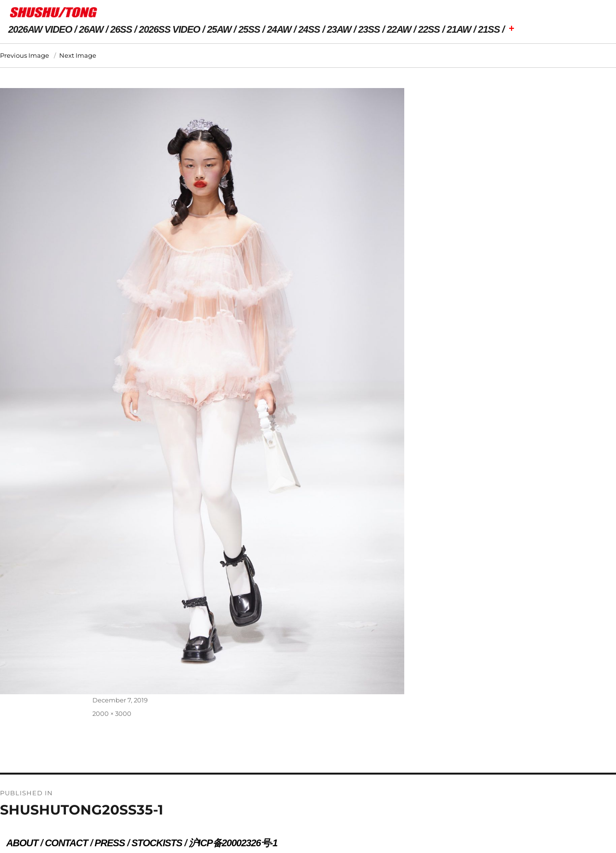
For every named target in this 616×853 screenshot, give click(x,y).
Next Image (78, 55)
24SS (309, 29)
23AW (339, 29)
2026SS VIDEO (170, 29)
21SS (489, 29)
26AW (91, 29)
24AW (279, 29)
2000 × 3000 (112, 713)
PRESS (109, 843)
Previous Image (25, 55)
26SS (121, 29)
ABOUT (22, 843)
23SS (369, 29)
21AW (459, 29)
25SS (249, 29)
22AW (399, 29)
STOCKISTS (157, 843)
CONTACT (66, 843)
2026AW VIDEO (40, 29)
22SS (429, 29)
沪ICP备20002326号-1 (233, 843)
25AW (219, 29)
